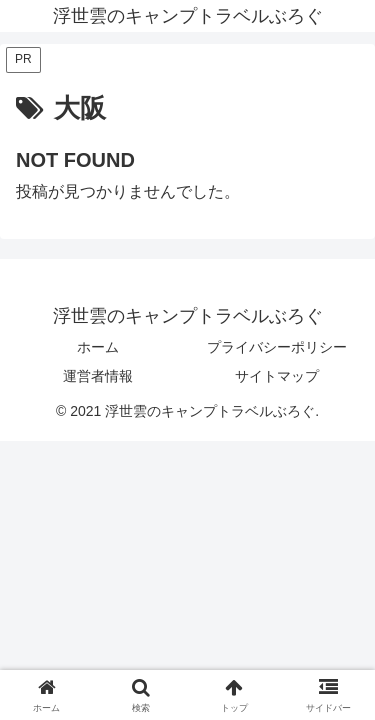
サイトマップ (277, 376)
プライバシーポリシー (277, 347)
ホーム (98, 347)
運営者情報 (98, 376)
